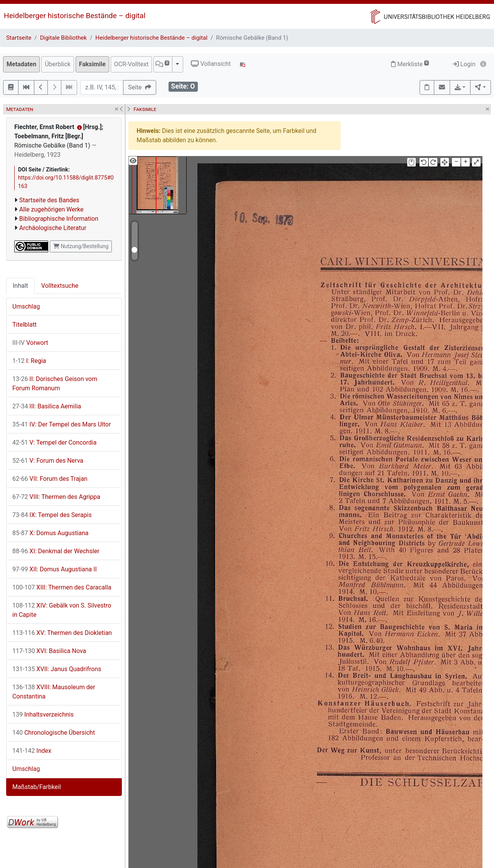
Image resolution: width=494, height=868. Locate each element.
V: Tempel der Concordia (54, 442)
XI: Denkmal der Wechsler (56, 551)
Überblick (58, 64)
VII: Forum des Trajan (50, 479)
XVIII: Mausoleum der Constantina (54, 692)
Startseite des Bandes (49, 200)
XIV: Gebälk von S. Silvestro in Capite (62, 610)
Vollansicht (211, 64)
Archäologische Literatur (53, 228)
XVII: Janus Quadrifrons (57, 669)
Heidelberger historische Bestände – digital (75, 16)
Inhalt (20, 286)
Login (464, 64)
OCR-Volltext (131, 64)
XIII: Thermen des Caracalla (62, 587)
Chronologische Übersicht (54, 733)
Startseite (19, 38)
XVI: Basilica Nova (49, 651)
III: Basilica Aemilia (47, 406)
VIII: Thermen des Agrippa (56, 497)
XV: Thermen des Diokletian (62, 633)
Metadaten (21, 64)
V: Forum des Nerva (48, 461)
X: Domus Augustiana (51, 533)
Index (32, 751)
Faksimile (92, 64)
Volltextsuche (60, 286)
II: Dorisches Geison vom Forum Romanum (55, 384)
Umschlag (26, 306)
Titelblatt (24, 325)
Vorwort (30, 343)
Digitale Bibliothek (63, 38)
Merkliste (410, 64)
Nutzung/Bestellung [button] (81, 246)
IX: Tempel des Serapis (52, 515)
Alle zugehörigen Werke (51, 209)
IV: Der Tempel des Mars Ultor (62, 424)
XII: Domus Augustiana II (55, 569)
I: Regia (29, 361)
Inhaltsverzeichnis (43, 714)
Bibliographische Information (59, 219)
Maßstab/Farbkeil (37, 787)
